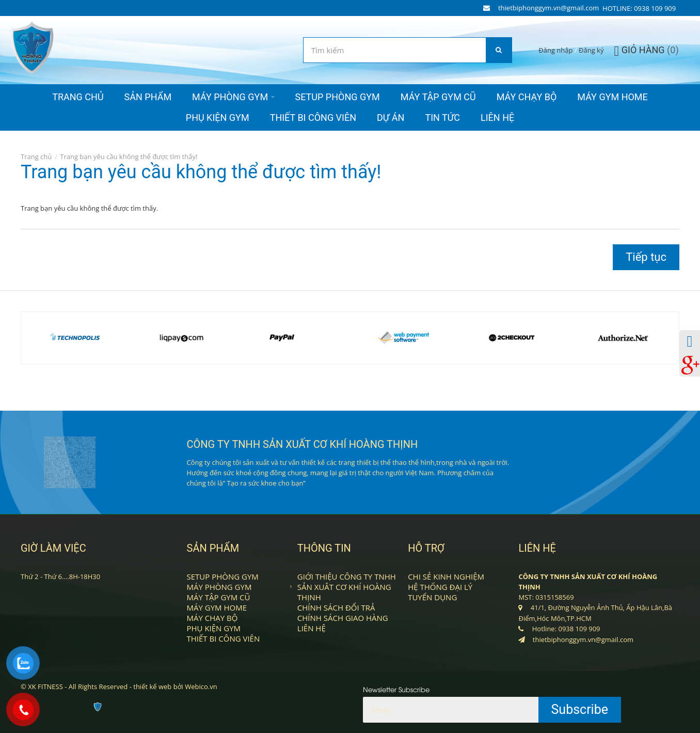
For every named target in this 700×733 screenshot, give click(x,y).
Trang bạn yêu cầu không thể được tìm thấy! (129, 157)
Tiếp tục (646, 257)
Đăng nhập (555, 50)
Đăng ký (591, 50)
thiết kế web (152, 687)
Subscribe (580, 709)
